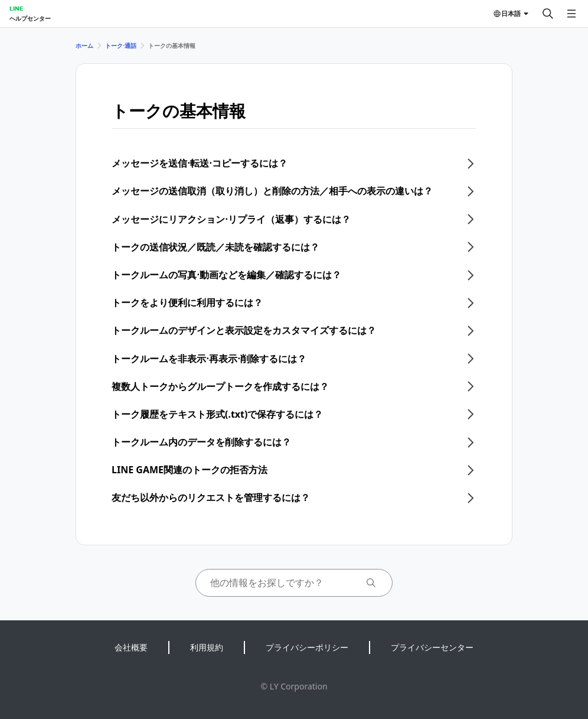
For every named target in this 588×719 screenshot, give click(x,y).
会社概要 (131, 647)
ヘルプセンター (30, 18)
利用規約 (207, 647)
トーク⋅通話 (121, 45)
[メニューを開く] (571, 14)
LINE (16, 8)
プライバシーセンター (432, 647)
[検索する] (548, 14)
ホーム (84, 45)
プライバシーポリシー (307, 647)
